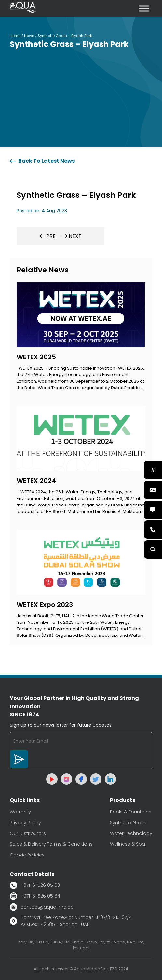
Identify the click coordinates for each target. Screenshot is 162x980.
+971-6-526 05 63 (35, 885)
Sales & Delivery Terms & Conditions (51, 844)
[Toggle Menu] (144, 8)
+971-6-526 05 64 (35, 896)
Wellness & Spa (128, 844)
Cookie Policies (27, 855)
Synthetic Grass (128, 823)
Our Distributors (28, 833)
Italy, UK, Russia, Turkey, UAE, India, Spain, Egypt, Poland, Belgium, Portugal (81, 945)
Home (15, 36)
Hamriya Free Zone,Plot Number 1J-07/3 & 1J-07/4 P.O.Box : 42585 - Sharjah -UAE (71, 921)
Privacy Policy (25, 823)
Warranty (20, 812)
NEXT (72, 236)
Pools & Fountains (131, 812)
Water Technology (131, 833)
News (29, 36)
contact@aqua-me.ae (42, 907)
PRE (48, 236)
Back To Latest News (42, 161)
